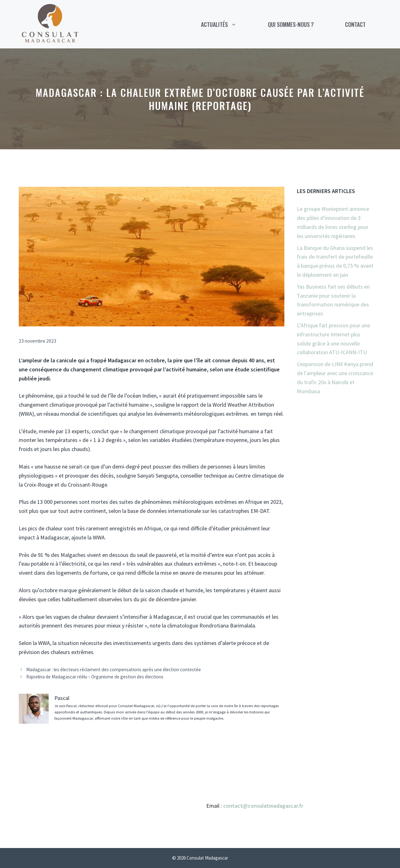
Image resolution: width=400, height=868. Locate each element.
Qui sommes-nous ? (291, 24)
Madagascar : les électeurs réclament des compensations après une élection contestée (114, 670)
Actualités (227, 24)
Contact (355, 24)
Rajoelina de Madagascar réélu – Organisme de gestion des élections (95, 677)
